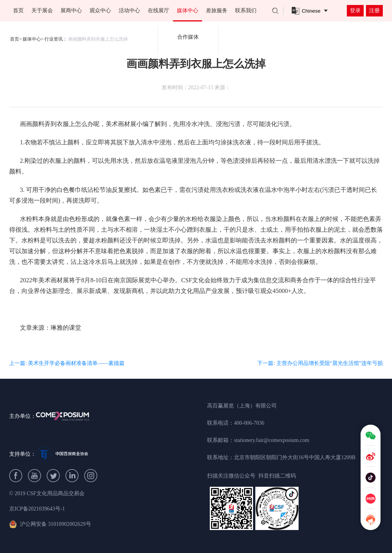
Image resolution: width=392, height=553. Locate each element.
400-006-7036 (249, 423)
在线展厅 (158, 11)
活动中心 (129, 11)
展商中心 (71, 11)
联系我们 (246, 11)
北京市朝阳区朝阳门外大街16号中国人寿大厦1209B (295, 457)
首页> (16, 39)
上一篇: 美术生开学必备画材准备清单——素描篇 (67, 363)
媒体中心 (188, 11)
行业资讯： (56, 39)
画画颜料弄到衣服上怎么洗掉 (98, 39)
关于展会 (42, 11)
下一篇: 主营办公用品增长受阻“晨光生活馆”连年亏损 (320, 363)
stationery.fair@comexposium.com (271, 440)
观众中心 (100, 11)
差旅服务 (217, 11)
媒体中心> (33, 39)
